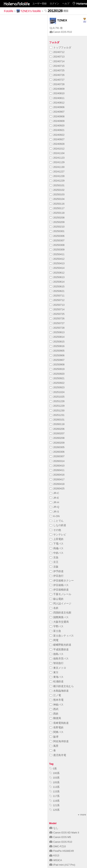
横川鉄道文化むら (62, 686)
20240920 (57, 126)
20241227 (57, 172)
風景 (54, 746)
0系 (53, 769)
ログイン (54, 4)
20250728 (57, 328)
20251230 (57, 410)
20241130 (57, 167)
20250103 (57, 194)
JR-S (54, 512)
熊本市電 (57, 700)
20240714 (57, 61)
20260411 (57, 470)
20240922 (57, 135)
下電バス (57, 544)
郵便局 (55, 718)
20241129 (57, 162)
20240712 (57, 52)
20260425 (57, 489)
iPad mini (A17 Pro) (62, 865)
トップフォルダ (60, 47)
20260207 (57, 433)
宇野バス (57, 626)
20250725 (57, 314)
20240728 (57, 84)
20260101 (57, 420)
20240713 (57, 57)
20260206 (57, 429)
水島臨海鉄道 (59, 691)
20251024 (57, 392)
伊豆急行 (57, 576)
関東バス (57, 732)
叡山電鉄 (57, 599)
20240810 (57, 93)
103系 (55, 778)
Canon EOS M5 (60, 837)
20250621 (57, 291)
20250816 (57, 346)
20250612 (57, 273)
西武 (54, 709)
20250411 (57, 254)
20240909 (57, 121)
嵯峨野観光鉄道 (60, 645)
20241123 (57, 158)
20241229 (57, 181)
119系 (55, 801)
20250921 (57, 378)
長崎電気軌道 (59, 723)
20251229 (57, 406)
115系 (55, 791)
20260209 (57, 443)
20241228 (57, 176)
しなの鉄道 (58, 525)
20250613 (57, 277)
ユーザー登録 (39, 4)
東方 (54, 672)
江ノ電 (55, 695)
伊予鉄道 (57, 571)
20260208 (57, 438)
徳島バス (57, 654)
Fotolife (9, 11)
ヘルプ (66, 4)
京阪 (54, 567)
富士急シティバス (62, 636)
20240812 (57, 103)
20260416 (57, 475)
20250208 (57, 218)
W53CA (56, 860)
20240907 (57, 112)
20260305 (57, 447)
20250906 (57, 355)
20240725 (57, 70)
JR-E (54, 498)
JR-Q (54, 507)
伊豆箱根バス (59, 585)
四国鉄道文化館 (60, 613)
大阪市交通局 (59, 622)
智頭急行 (57, 663)
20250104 (57, 199)
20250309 (57, 250)
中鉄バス (57, 553)
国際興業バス (59, 617)
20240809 (57, 89)
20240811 (57, 98)
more (82, 815)
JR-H (54, 502)
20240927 (57, 139)
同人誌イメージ (60, 603)
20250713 (57, 305)
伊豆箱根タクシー (62, 581)
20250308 (57, 245)
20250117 (57, 208)
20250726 (57, 318)
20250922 (57, 383)
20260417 (57, 479)
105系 (55, 782)
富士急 (55, 631)
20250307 (57, 240)
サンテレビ (58, 535)
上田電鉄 (57, 539)
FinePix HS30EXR (62, 851)
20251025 (57, 397)
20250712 (57, 300)
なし (54, 828)
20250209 (57, 222)
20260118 (57, 424)
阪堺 (54, 737)
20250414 (57, 268)
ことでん (57, 521)
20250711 (57, 296)
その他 (55, 530)
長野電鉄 (57, 727)
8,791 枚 (56, 28)
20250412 (57, 259)
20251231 (57, 415)
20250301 (57, 231)
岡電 (54, 640)
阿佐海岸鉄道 (59, 741)
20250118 (57, 213)
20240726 (57, 75)
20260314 (57, 461)
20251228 (57, 401)
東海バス (57, 677)
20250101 (57, 185)
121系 (55, 805)
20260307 (57, 456)
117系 (55, 796)
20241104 (57, 153)
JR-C (54, 493)
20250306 (57, 236)
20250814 (57, 337)
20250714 (57, 309)
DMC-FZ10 (58, 846)
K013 (54, 855)
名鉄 (54, 608)
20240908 (57, 116)
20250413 (57, 263)
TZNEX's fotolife (29, 11)
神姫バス (57, 705)
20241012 (57, 149)
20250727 (57, 323)
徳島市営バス (59, 659)
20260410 (57, 466)
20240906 (57, 107)
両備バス (57, 548)
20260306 (57, 452)
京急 (54, 557)
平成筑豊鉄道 (59, 649)
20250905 (57, 351)
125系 (55, 810)
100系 (55, 773)
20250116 (57, 204)
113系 (55, 787)
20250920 (57, 374)
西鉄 (54, 714)
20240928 (57, 144)
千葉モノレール (60, 594)
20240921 (57, 130)
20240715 (57, 66)
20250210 (57, 227)
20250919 (57, 369)
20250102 (57, 190)
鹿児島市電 (58, 755)
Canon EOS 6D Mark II (64, 833)
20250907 (57, 360)
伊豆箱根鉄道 (59, 590)
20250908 (57, 364)
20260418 (57, 484)
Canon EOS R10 (61, 32)
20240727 (57, 80)
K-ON (55, 516)
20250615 (57, 286)
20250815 (57, 342)
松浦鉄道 (57, 681)
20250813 (57, 332)
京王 (54, 562)
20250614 (57, 282)
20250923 (57, 387)
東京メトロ (58, 668)
